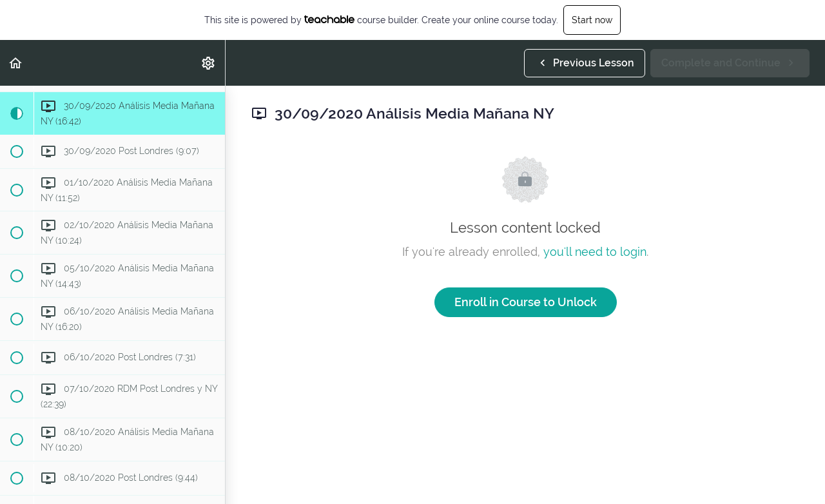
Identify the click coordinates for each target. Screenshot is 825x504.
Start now (592, 20)
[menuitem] (209, 63)
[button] (16, 63)
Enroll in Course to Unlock (526, 302)
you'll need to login (595, 252)
